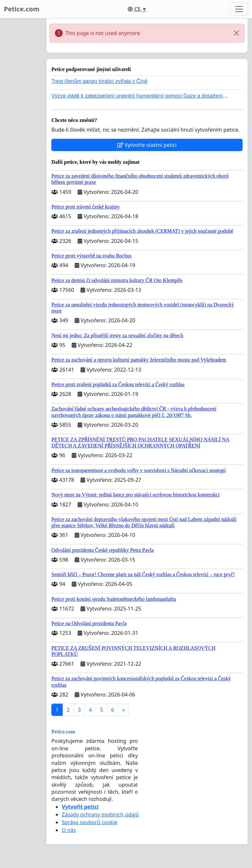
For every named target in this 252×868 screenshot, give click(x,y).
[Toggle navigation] (239, 9)
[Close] (236, 33)
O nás (69, 830)
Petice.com (22, 9)
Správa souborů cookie (89, 822)
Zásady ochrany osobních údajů (100, 814)
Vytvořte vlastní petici (147, 145)
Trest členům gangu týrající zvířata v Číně (99, 81)
